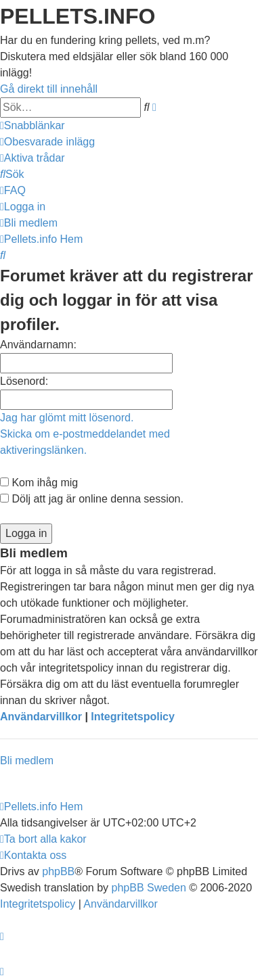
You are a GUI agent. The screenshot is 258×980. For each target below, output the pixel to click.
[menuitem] (47, 142)
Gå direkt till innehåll (49, 89)
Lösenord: (24, 381)
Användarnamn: (38, 345)
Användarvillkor (41, 717)
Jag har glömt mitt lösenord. (67, 418)
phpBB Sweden (149, 888)
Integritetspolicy (133, 717)
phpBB (58, 871)
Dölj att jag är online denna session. (92, 499)
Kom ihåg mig (39, 483)
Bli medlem (27, 761)
